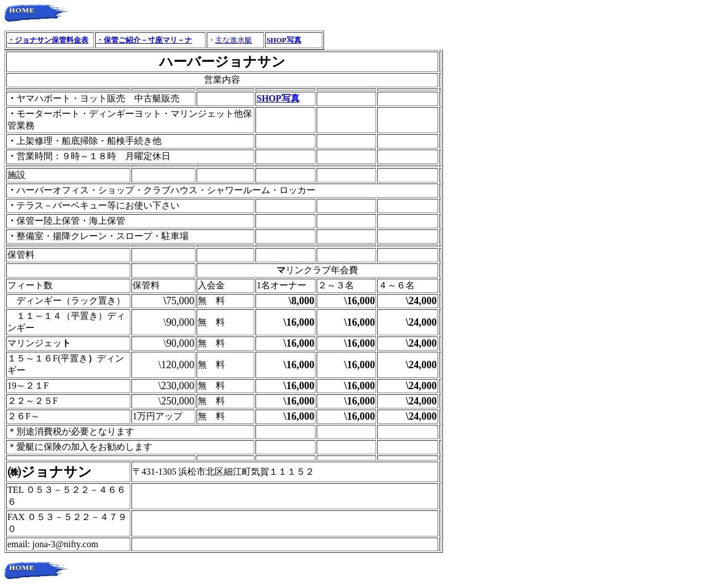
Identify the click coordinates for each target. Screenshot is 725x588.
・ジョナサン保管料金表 (48, 40)
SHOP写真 (283, 40)
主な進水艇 (234, 40)
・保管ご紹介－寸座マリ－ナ (144, 40)
